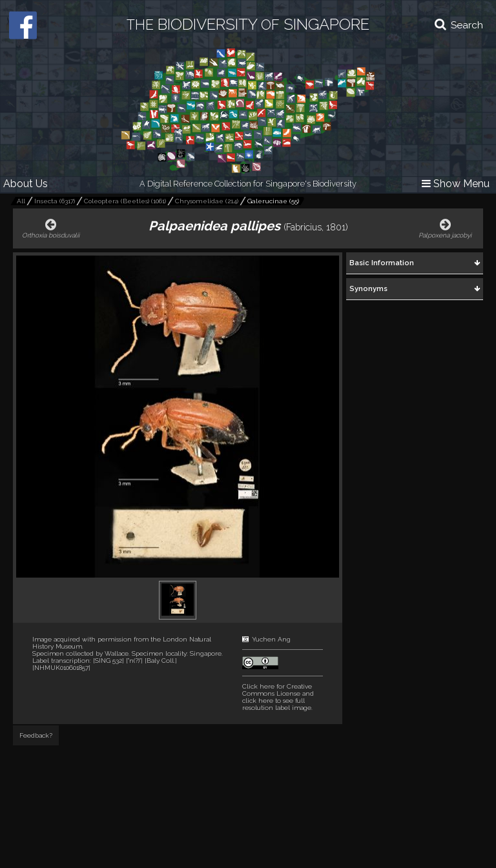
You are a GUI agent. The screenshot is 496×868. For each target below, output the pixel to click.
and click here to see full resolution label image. (278, 697)
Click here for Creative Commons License (277, 690)
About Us (26, 184)
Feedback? (36, 735)
